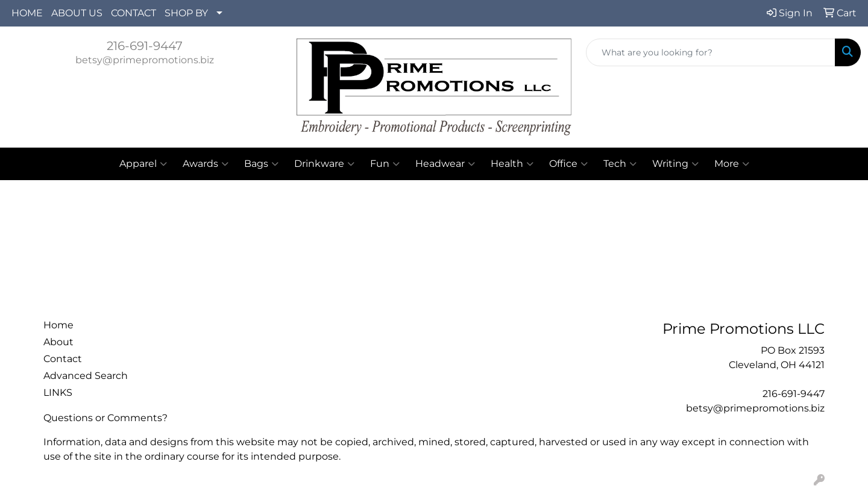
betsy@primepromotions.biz (145, 60)
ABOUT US (77, 13)
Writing (675, 164)
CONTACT (134, 13)
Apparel (143, 164)
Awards (206, 164)
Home (58, 325)
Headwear (445, 164)
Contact (63, 359)
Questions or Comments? (105, 418)
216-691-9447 (145, 46)
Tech (620, 164)
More (732, 164)
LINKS (58, 393)
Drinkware (324, 164)
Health (512, 164)
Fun (385, 164)
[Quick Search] (711, 52)
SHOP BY (186, 13)
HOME (27, 13)
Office (568, 164)
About (58, 342)
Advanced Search (86, 376)
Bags (261, 164)
